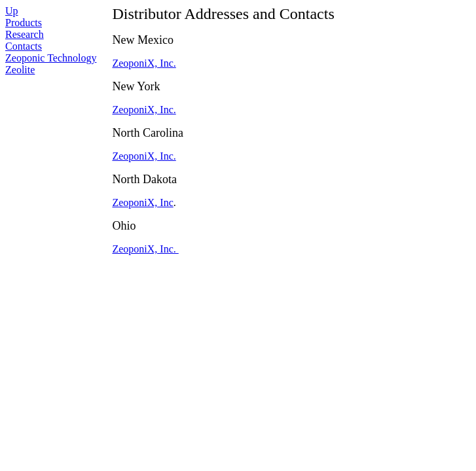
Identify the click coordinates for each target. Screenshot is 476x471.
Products (24, 23)
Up (12, 11)
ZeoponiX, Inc (142, 202)
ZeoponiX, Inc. (144, 63)
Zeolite (20, 70)
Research (25, 34)
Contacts (24, 46)
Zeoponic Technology (51, 58)
